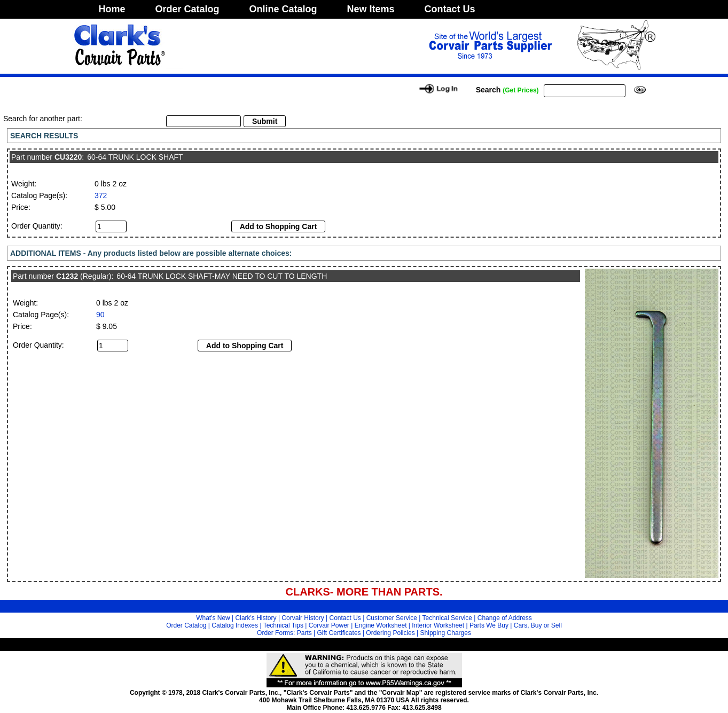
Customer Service (392, 618)
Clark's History (256, 618)
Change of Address (505, 618)
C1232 (67, 276)
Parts (304, 633)
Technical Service (447, 618)
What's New (213, 618)
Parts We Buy (489, 625)
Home (112, 9)
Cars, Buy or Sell (538, 625)
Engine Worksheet (381, 625)
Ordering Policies (390, 633)
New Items (371, 9)
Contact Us (450, 9)
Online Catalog (283, 9)
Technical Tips (283, 625)
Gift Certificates (339, 633)
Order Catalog (187, 9)
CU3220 (68, 157)
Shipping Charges (446, 633)
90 (100, 315)
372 (101, 195)
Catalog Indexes (235, 625)
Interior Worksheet (438, 625)
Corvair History (303, 618)
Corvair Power (329, 625)
